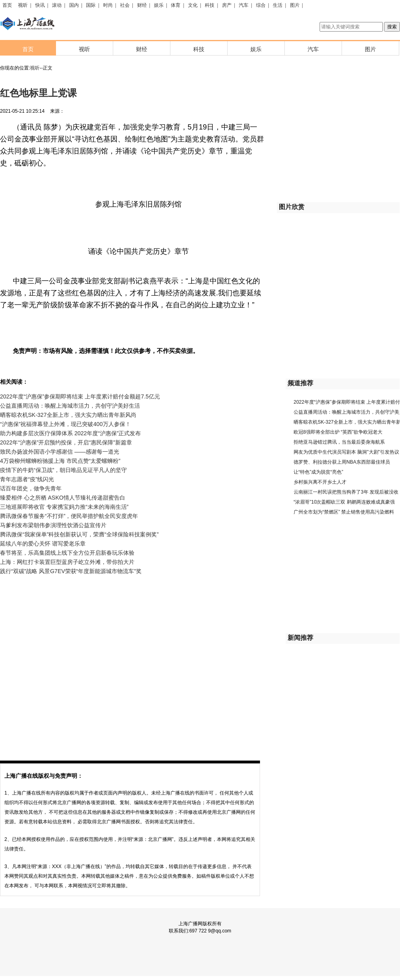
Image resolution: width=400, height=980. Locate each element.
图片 (295, 5)
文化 (193, 5)
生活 (278, 5)
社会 (125, 5)
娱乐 (159, 5)
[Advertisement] (82, 662)
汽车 (244, 5)
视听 (23, 5)
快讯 (40, 5)
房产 (227, 5)
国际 (91, 5)
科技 (210, 5)
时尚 (108, 5)
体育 (176, 5)
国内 (74, 5)
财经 (142, 5)
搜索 (392, 27)
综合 (261, 5)
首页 (7, 5)
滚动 (57, 5)
